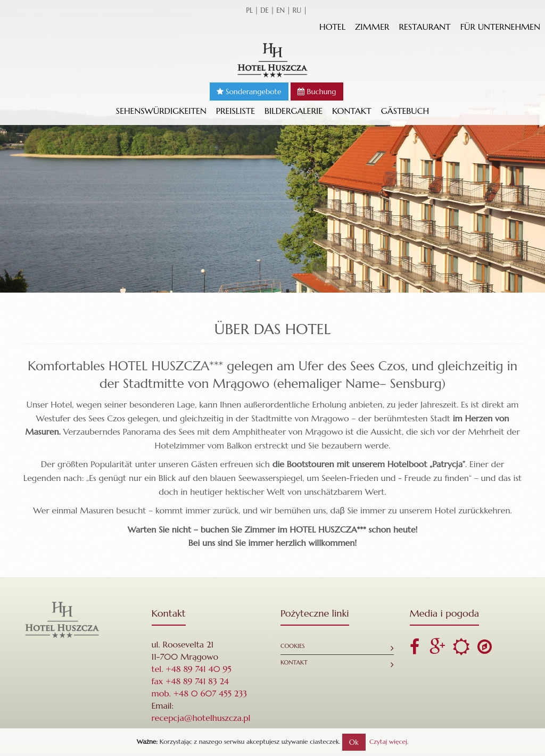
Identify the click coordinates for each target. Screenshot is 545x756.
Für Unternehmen (500, 27)
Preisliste (236, 111)
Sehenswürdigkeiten (161, 111)
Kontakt (352, 111)
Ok (354, 742)
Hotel (332, 27)
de (265, 10)
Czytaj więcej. (389, 741)
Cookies (293, 646)
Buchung (317, 92)
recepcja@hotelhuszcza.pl (201, 718)
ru (297, 10)
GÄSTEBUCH (405, 111)
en (280, 10)
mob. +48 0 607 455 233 (200, 693)
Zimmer (372, 27)
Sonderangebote (249, 92)
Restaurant (424, 27)
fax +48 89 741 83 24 (190, 681)
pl (249, 10)
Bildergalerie (294, 111)
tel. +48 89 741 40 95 (192, 669)
